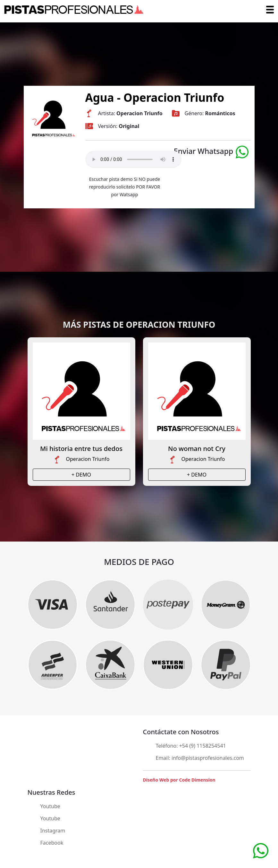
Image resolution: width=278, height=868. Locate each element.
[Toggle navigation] (270, 10)
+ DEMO (81, 475)
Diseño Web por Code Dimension (179, 780)
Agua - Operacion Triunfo (155, 97)
